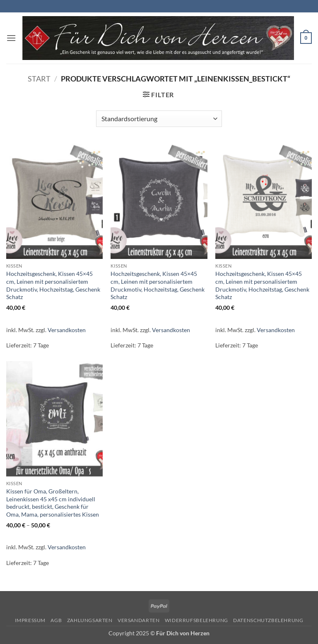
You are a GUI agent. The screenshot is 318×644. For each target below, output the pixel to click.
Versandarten (139, 620)
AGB (56, 620)
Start (39, 79)
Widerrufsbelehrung (196, 620)
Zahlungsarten (90, 620)
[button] (11, 38)
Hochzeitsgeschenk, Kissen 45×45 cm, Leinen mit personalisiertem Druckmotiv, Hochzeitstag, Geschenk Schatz (53, 285)
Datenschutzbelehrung (268, 620)
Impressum (30, 620)
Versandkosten (67, 330)
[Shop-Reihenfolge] (159, 119)
